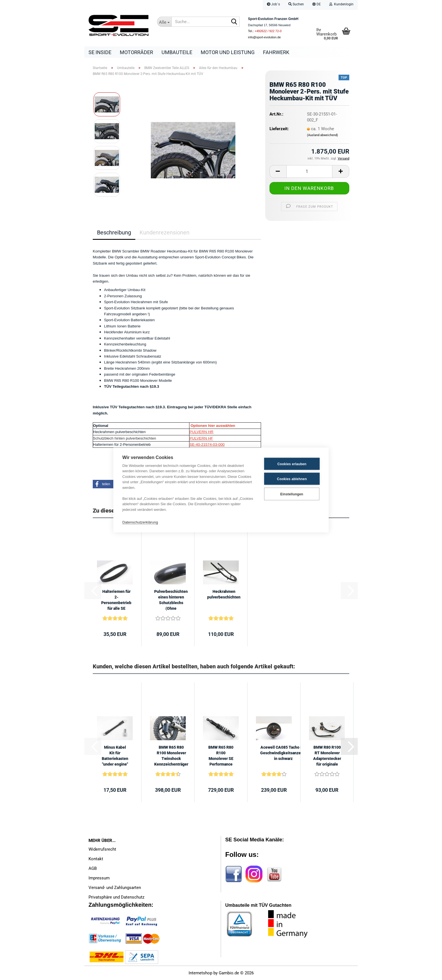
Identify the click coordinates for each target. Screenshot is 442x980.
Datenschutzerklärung (140, 522)
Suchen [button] (296, 4)
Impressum (99, 878)
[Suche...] (164, 22)
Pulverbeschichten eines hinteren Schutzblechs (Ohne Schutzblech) (171, 600)
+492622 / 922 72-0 (268, 31)
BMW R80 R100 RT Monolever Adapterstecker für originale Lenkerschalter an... (327, 756)
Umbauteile (177, 52)
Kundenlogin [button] (341, 4)
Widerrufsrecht (102, 849)
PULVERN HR (201, 432)
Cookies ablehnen (292, 479)
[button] (317, 5)
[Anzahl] (309, 171)
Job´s (273, 4)
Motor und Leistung (228, 52)
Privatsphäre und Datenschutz (116, 897)
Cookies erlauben (292, 464)
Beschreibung (114, 232)
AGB (93, 868)
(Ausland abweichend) (322, 135)
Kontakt (96, 859)
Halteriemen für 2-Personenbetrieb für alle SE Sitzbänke (116, 600)
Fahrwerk (276, 52)
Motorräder (136, 52)
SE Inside (100, 52)
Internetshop (200, 973)
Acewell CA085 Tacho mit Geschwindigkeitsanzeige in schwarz (283, 753)
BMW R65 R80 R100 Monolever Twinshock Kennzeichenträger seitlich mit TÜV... (171, 756)
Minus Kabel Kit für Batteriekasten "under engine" (115, 756)
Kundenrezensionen (164, 232)
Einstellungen (292, 494)
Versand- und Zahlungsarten (115, 888)
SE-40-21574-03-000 (207, 444)
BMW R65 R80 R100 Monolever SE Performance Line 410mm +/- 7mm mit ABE (221, 756)
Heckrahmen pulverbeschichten (224, 594)
